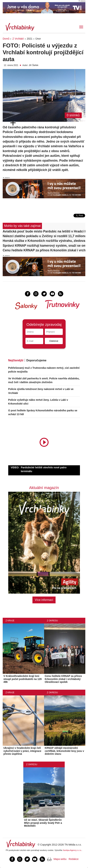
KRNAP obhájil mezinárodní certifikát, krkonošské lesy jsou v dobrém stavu (64, 751)
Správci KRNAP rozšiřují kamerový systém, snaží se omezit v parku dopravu (44, 246)
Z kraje (10, 621)
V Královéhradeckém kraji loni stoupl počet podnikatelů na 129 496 (22, 679)
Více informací (44, 600)
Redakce (74, 859)
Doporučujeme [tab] (36, 360)
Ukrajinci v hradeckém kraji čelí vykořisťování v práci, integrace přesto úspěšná (22, 751)
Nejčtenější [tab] (16, 360)
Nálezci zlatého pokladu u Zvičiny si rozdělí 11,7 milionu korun (44, 236)
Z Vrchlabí (18, 39)
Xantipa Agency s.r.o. (72, 850)
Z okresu (52, 621)
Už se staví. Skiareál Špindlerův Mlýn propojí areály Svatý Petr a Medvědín (43, 823)
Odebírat (54, 341)
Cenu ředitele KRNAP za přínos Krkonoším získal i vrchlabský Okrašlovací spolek (44, 250)
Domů (6, 39)
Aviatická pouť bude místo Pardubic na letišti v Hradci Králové (44, 231)
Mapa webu (60, 859)
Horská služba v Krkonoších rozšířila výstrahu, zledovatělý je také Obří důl (44, 241)
